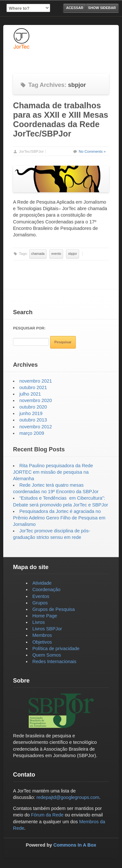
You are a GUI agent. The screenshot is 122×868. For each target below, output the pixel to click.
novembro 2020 (35, 400)
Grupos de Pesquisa (53, 609)
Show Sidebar (102, 8)
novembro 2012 (35, 427)
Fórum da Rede (47, 815)
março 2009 (32, 433)
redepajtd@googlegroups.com (68, 797)
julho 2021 (30, 394)
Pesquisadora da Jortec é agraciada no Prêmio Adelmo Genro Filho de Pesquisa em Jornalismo (59, 518)
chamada (38, 254)
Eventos (41, 596)
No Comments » (92, 151)
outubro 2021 (33, 387)
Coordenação (46, 589)
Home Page (45, 616)
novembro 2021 (35, 381)
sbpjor (72, 254)
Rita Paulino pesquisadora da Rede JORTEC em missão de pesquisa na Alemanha (53, 472)
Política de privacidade (56, 648)
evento (56, 254)
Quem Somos (47, 655)
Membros (42, 635)
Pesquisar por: (29, 328)
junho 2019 (31, 413)
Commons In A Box (75, 845)
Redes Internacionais (54, 661)
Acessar (75, 8)
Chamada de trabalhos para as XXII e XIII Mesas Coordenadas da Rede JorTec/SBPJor (61, 119)
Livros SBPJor (47, 629)
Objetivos (42, 642)
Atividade (42, 583)
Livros (38, 622)
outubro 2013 (33, 420)
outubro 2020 (33, 407)
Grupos (40, 603)
